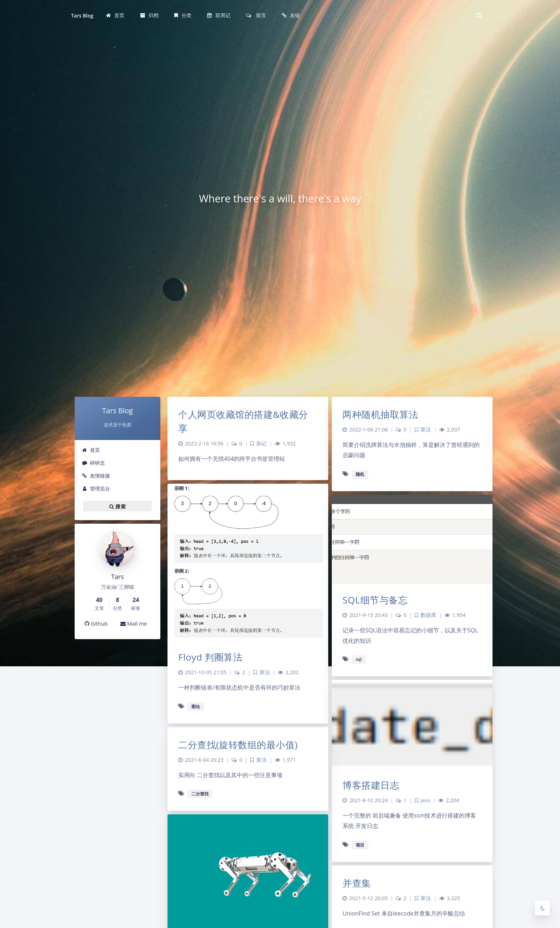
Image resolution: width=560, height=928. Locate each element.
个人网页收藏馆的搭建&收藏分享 (243, 421)
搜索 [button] (117, 506)
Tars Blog (82, 16)
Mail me (134, 623)
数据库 (428, 615)
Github (96, 623)
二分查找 (200, 794)
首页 (91, 450)
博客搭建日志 (371, 785)
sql (359, 659)
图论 (196, 707)
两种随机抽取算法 (380, 414)
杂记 (261, 443)
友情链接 (96, 476)
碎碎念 (93, 463)
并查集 (357, 883)
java (425, 800)
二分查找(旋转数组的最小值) (238, 745)
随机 (360, 474)
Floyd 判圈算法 (210, 657)
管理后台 (96, 488)
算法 (426, 430)
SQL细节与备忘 (375, 600)
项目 (360, 845)
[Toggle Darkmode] (542, 908)
